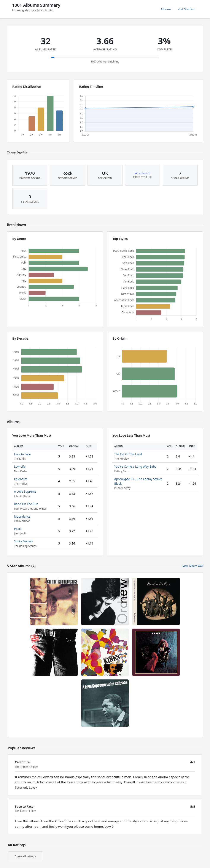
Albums (166, 9)
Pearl (18, 529)
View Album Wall (193, 566)
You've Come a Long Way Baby (135, 466)
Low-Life (20, 466)
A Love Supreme (25, 491)
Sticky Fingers (23, 541)
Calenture (21, 479)
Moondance (22, 516)
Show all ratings (25, 856)
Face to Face (22, 454)
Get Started (186, 9)
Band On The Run (26, 504)
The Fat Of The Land (128, 454)
